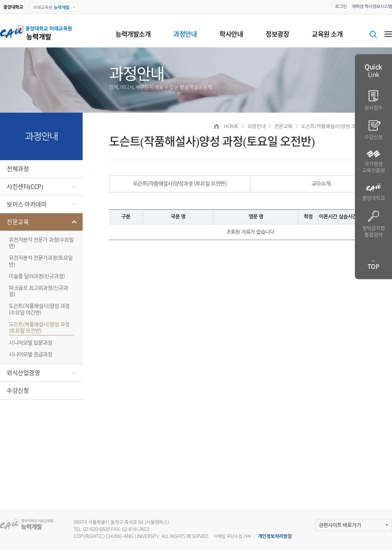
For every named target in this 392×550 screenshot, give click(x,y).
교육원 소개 (327, 34)
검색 (373, 34)
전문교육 (18, 222)
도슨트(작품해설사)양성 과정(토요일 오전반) (39, 327)
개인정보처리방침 (275, 536)
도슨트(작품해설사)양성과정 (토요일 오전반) (180, 184)
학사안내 (231, 34)
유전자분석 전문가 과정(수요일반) (41, 243)
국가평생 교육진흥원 (373, 162)
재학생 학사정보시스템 (372, 7)
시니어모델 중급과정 (30, 354)
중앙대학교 (373, 192)
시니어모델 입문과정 (30, 343)
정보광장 (277, 34)
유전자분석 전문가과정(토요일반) (41, 261)
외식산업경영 (23, 373)
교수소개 (321, 184)
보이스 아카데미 (27, 204)
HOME (231, 126)
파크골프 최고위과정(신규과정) (38, 291)
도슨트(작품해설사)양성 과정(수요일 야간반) (39, 309)
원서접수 (373, 100)
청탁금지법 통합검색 (373, 224)
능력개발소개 (133, 34)
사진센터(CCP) (25, 187)
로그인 (341, 7)
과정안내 (185, 34)
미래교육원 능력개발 (31, 524)
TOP (374, 266)
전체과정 (18, 169)
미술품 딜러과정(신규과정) (37, 276)
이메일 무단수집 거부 (232, 536)
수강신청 (18, 391)
